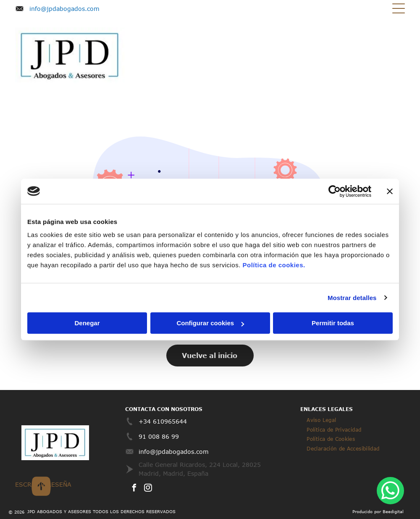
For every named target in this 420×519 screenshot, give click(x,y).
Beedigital (393, 511)
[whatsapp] (390, 492)
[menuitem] (321, 420)
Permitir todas (333, 323)
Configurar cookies (210, 323)
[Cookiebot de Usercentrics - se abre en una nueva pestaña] (335, 191)
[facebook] (134, 489)
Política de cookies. (274, 265)
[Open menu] (399, 8)
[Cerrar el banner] (390, 191)
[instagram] (148, 489)
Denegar (87, 323)
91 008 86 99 (159, 436)
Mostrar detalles (352, 298)
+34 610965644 (163, 421)
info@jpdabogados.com (64, 9)
